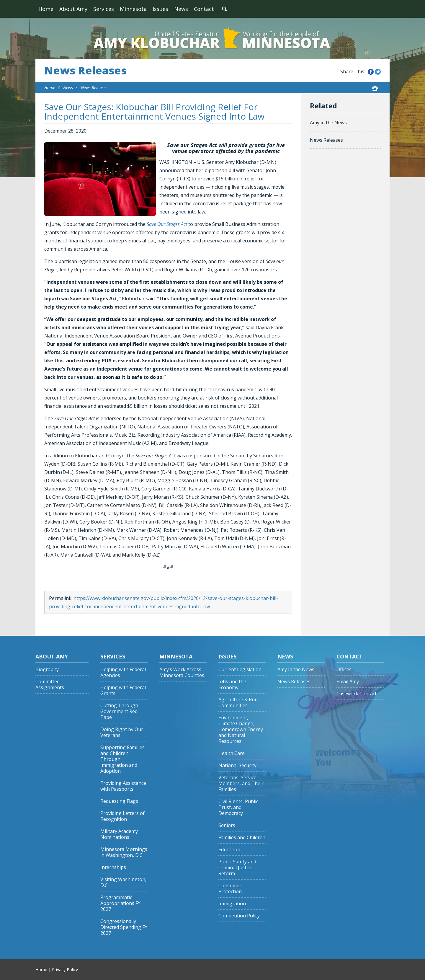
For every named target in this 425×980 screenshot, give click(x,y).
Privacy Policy (65, 970)
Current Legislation (240, 670)
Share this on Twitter (378, 72)
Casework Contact (357, 694)
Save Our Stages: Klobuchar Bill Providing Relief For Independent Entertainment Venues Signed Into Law (154, 111)
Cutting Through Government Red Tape (119, 711)
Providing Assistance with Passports (123, 786)
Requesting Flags (119, 801)
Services (104, 9)
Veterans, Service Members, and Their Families (241, 783)
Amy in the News (328, 123)
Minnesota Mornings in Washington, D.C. (124, 852)
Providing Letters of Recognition (122, 816)
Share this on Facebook (371, 72)
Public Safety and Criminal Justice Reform (237, 868)
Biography (47, 670)
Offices (344, 670)
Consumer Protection (230, 889)
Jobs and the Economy (232, 685)
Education (229, 850)
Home (46, 9)
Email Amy (348, 682)
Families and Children (242, 838)
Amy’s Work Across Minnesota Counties (182, 672)
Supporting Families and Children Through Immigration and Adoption (122, 759)
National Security (237, 765)
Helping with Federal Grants (123, 690)
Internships (113, 867)
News (181, 9)
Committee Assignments (50, 685)
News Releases (85, 71)
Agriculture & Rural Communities (240, 703)
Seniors (227, 825)
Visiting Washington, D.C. (123, 882)
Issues (160, 9)
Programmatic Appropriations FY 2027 (120, 903)
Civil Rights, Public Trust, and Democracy (238, 807)
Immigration (232, 904)
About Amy (73, 9)
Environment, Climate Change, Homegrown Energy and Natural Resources (241, 729)
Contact (204, 9)
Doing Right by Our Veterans (122, 732)
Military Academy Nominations (119, 834)
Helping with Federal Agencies (123, 672)
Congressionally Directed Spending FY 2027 (124, 927)
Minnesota (133, 9)
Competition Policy (239, 916)
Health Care (232, 753)
